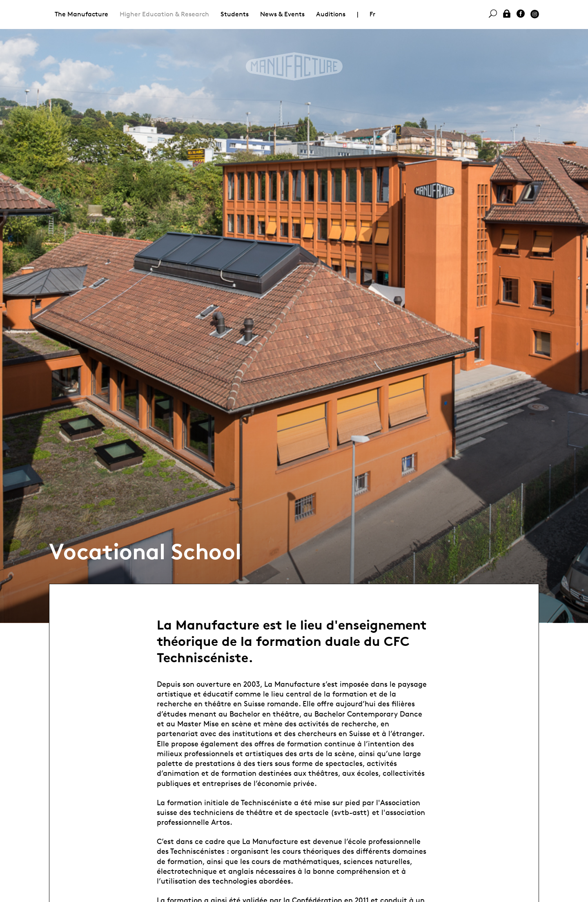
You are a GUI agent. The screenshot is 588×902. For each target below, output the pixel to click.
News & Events (282, 14)
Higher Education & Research (164, 14)
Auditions (331, 14)
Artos (220, 822)
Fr (372, 14)
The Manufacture (81, 14)
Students (235, 14)
